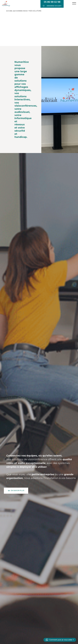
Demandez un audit (54, 6)
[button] (60, 640)
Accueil (9, 11)
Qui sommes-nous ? (21, 11)
